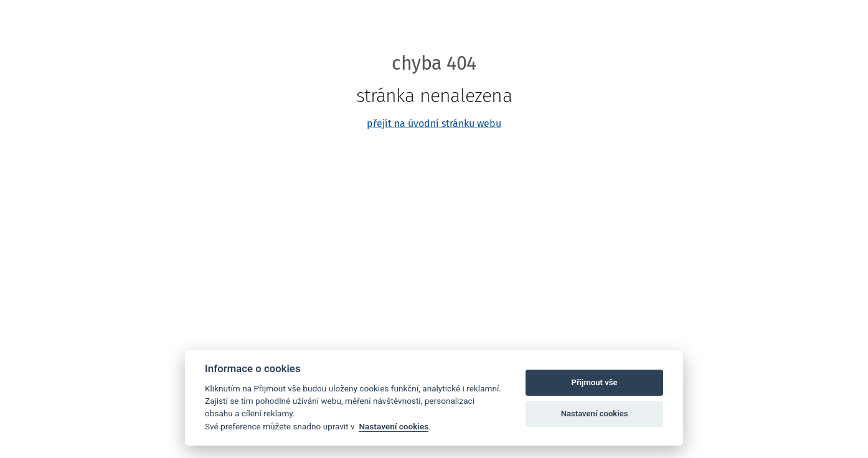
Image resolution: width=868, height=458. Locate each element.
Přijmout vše (595, 382)
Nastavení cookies (394, 426)
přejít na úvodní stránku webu (434, 124)
